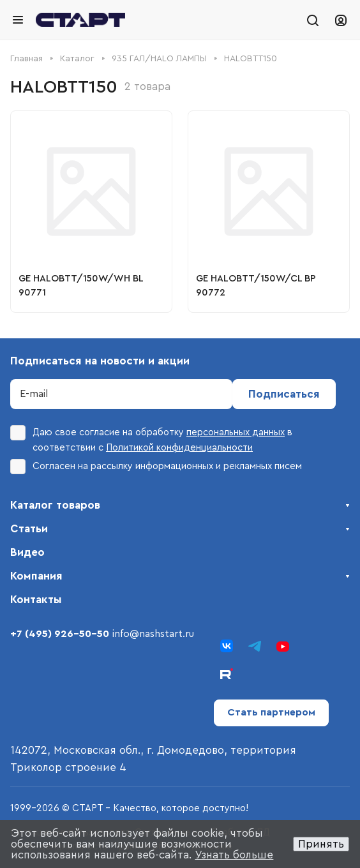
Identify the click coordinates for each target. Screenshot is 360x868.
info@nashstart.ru (153, 634)
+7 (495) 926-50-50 (60, 634)
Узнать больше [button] (234, 855)
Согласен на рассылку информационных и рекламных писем (156, 467)
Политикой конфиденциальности (179, 448)
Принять (321, 844)
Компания (36, 576)
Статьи (29, 529)
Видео (27, 552)
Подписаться (284, 394)
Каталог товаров (55, 505)
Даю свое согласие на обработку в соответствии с (151, 439)
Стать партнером (271, 712)
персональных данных (236, 432)
